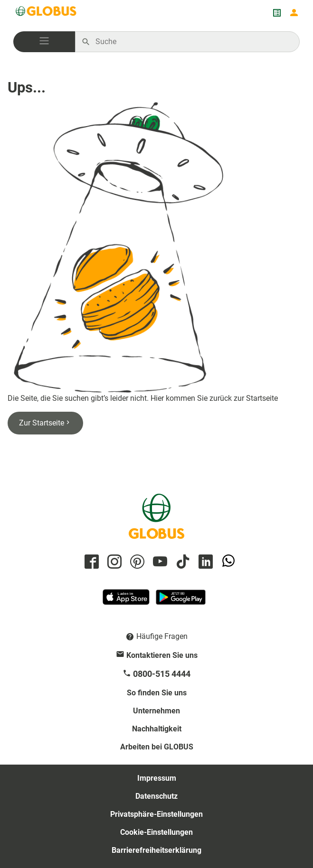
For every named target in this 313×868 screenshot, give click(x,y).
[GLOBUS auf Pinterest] (136, 562)
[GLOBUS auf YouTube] (159, 562)
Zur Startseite (45, 423)
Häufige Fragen (162, 636)
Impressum (157, 778)
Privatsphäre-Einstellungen (156, 814)
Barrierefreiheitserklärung (156, 850)
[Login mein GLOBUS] (294, 13)
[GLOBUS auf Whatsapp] (227, 562)
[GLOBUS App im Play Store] (181, 601)
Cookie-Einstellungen (156, 832)
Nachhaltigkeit (157, 729)
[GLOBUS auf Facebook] (90, 562)
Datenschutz (156, 796)
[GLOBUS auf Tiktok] (181, 562)
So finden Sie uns (157, 693)
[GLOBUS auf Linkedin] (204, 562)
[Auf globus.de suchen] (192, 42)
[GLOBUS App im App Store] (127, 601)
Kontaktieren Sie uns (162, 655)
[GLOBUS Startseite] (47, 13)
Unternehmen (156, 711)
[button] (44, 42)
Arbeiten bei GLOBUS (157, 747)
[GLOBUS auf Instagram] (113, 562)
